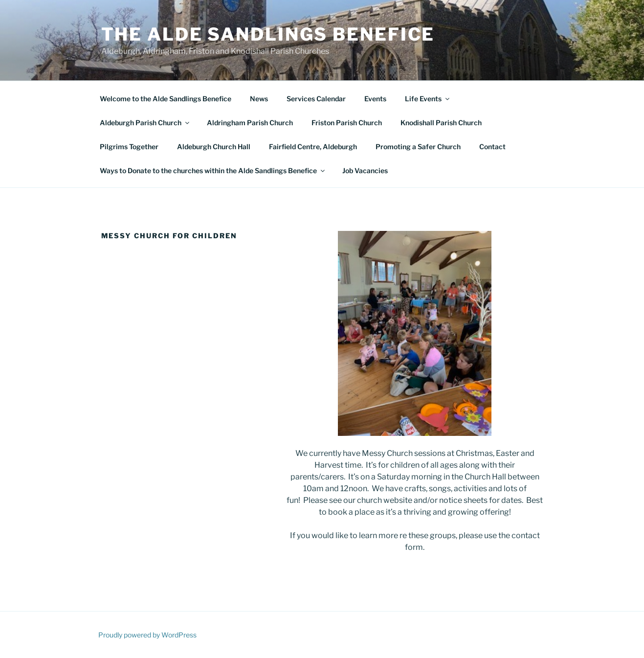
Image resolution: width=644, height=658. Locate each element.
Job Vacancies (365, 170)
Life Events (428, 99)
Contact (492, 147)
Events (375, 99)
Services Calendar (316, 99)
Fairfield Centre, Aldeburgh (313, 147)
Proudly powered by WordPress (147, 635)
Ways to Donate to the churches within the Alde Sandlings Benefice (213, 170)
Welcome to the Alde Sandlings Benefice (166, 99)
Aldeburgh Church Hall (214, 147)
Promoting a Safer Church (418, 147)
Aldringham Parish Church (250, 123)
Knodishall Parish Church (441, 123)
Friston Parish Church (347, 123)
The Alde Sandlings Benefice (268, 34)
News (259, 99)
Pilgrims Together (129, 147)
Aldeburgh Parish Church (145, 123)
